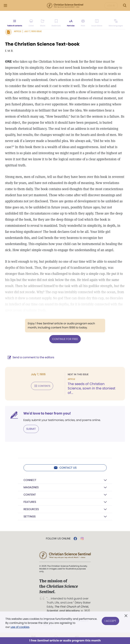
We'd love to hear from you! (47, 413)
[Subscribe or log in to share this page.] (43, 23)
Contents (42, 386)
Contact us (65, 468)
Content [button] (30, 495)
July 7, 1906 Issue (33, 31)
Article (18, 31)
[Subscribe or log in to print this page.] (83, 23)
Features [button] (30, 502)
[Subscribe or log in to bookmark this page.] (56, 23)
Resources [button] (31, 509)
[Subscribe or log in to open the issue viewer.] (97, 23)
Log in (111, 6)
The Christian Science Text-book (42, 44)
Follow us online (58, 539)
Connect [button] (30, 480)
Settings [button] (30, 516)
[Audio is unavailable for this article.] (31, 23)
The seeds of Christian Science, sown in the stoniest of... (91, 388)
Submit (31, 429)
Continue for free (65, 339)
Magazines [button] (31, 487)
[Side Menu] (5, 6)
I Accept (110, 621)
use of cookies (20, 627)
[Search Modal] (125, 6)
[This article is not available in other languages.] (116, 23)
